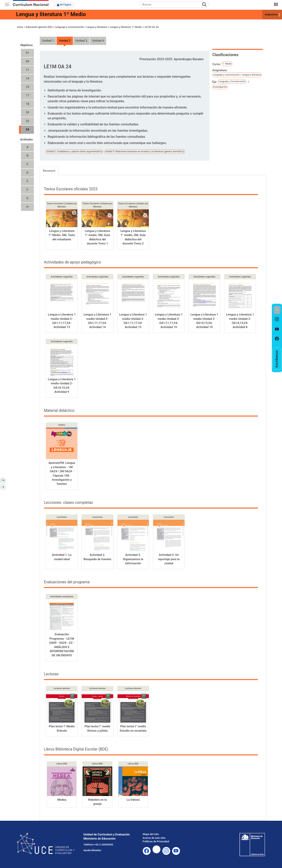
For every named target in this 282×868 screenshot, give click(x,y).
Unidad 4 (98, 41)
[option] (277, 319)
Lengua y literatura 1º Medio (51, 14)
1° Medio (227, 64)
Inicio (20, 27)
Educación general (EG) (39, 27)
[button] (277, 310)
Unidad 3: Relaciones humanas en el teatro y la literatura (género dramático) (144, 151)
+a (4, 480)
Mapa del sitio (151, 834)
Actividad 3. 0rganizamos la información (133, 559)
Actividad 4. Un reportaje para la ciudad (169, 559)
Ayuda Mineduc (92, 850)
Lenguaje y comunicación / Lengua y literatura (81, 27)
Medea (62, 800)
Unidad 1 (48, 41)
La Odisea (133, 800)
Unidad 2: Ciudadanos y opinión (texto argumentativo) (74, 151)
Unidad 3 (81, 41)
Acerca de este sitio (154, 838)
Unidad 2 (65, 41)
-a (4, 487)
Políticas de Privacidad (156, 841)
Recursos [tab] (49, 171)
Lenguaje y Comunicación (232, 81)
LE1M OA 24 (152, 27)
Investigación (220, 87)
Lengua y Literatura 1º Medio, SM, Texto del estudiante (62, 235)
